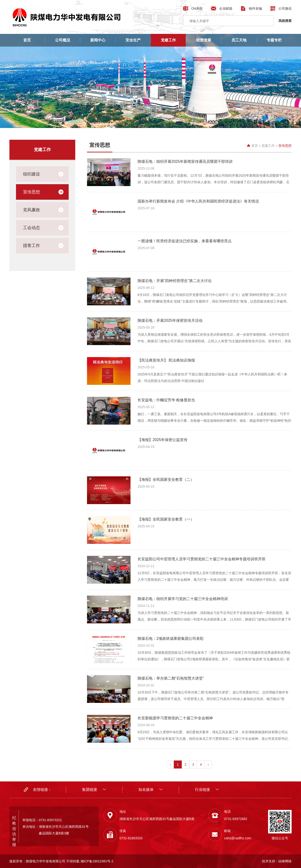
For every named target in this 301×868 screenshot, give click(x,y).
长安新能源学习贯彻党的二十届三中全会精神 (175, 718)
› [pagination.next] (208, 764)
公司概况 (63, 40)
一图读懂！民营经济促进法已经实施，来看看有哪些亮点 (185, 241)
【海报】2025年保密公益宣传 (162, 440)
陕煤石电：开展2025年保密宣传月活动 (170, 321)
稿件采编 (255, 8)
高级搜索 (285, 21)
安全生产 (133, 40)
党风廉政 (32, 210)
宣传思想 (32, 192)
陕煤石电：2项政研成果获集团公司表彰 (171, 639)
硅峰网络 (285, 861)
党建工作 (168, 40)
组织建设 (32, 174)
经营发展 (204, 40)
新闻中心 (98, 40)
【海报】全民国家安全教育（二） (166, 480)
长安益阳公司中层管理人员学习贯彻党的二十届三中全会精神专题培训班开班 (202, 559)
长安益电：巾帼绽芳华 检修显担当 (166, 400)
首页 (27, 40)
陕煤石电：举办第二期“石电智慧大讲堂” (171, 678)
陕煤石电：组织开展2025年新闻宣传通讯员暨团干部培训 (185, 161)
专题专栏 (274, 40)
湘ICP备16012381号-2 (97, 861)
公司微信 (285, 8)
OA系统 (197, 8)
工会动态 (32, 228)
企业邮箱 (226, 8)
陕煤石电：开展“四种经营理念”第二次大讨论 (175, 281)
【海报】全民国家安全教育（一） (166, 519)
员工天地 (239, 40)
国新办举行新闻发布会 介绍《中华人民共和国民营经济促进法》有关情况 (198, 201)
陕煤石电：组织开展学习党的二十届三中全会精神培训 (183, 599)
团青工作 (32, 246)
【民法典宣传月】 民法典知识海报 (166, 360)
